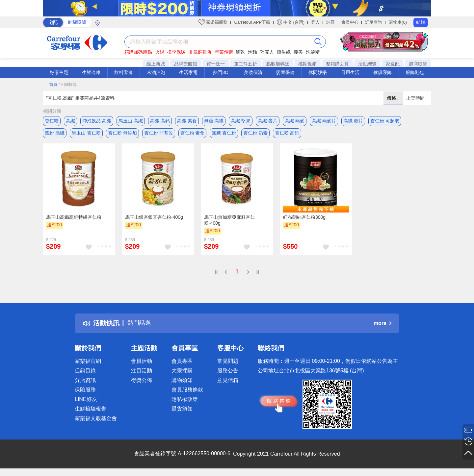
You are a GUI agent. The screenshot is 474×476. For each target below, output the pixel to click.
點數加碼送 (278, 64)
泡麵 (252, 52)
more (382, 326)
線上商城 (156, 64)
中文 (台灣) (291, 22)
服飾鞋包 (415, 72)
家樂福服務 (213, 22)
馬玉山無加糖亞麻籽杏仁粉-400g (229, 222)
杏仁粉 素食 (193, 134)
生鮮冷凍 (91, 72)
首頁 (53, 85)
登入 (315, 22)
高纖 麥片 (268, 121)
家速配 (393, 64)
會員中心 (350, 22)
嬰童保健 (285, 72)
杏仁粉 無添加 (122, 134)
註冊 (330, 22)
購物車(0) (398, 22)
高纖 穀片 (353, 121)
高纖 (70, 121)
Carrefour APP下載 (252, 22)
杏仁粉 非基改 (159, 134)
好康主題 (59, 72)
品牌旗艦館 (186, 64)
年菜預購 (224, 52)
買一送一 (216, 64)
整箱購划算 (337, 64)
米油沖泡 (156, 72)
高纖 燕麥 (295, 121)
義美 (298, 52)
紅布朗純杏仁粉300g (304, 219)
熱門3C (221, 72)
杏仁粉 (52, 121)
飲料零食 (123, 72)
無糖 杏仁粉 (224, 134)
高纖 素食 (187, 121)
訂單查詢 (374, 22)
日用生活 (350, 72)
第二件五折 (246, 64)
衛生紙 (284, 52)
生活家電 (188, 72)
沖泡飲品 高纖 (97, 121)
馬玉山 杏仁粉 (86, 134)
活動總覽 (367, 64)
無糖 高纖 (214, 121)
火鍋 (160, 52)
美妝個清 (253, 72)
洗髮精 (313, 52)
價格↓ (393, 98)
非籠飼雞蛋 (200, 52)
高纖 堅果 (241, 121)
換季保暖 (176, 52)
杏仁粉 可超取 (385, 121)
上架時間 (415, 98)
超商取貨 (418, 64)
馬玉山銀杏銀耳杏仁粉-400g (154, 219)
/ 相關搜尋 (68, 85)
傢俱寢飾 (382, 72)
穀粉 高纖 (55, 134)
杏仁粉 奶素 (255, 134)
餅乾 (240, 52)
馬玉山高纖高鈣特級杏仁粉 (74, 219)
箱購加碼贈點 (138, 52)
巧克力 (267, 52)
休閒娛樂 (318, 72)
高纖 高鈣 (160, 121)
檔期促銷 (307, 64)
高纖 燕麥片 (324, 121)
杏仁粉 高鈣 (287, 134)
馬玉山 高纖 (131, 121)
